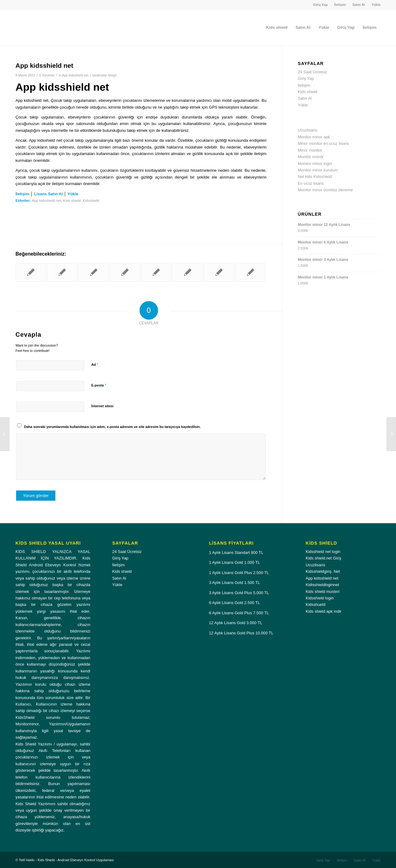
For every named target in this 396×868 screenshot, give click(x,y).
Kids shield (72, 200)
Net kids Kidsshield (315, 177)
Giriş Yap (321, 5)
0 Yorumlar (47, 75)
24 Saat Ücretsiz (312, 72)
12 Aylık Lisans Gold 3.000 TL (235, 623)
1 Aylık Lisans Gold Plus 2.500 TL (239, 573)
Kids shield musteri (323, 592)
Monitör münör (311, 157)
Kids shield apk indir (324, 611)
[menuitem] (321, 5)
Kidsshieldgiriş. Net (323, 571)
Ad (95, 364)
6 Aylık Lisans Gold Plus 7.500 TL (239, 613)
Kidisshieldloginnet (322, 585)
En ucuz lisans (311, 183)
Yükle (376, 5)
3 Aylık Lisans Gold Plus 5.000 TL (239, 593)
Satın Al (359, 5)
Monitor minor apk (314, 137)
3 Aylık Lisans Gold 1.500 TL (234, 583)
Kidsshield (91, 200)
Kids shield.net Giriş (323, 558)
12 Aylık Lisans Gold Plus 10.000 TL (241, 633)
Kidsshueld (316, 605)
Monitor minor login (315, 164)
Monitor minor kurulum (318, 170)
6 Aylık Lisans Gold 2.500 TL (234, 603)
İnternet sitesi (102, 406)
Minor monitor (310, 150)
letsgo (112, 75)
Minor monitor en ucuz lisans (323, 143)
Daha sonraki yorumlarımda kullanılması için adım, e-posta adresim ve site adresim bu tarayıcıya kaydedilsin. (112, 427)
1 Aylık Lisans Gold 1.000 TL (234, 562)
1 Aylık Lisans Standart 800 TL (236, 553)
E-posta (99, 385)
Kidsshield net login (323, 552)
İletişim (340, 5)
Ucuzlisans (307, 130)
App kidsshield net (75, 75)
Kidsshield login (320, 598)
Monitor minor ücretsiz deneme (325, 190)
